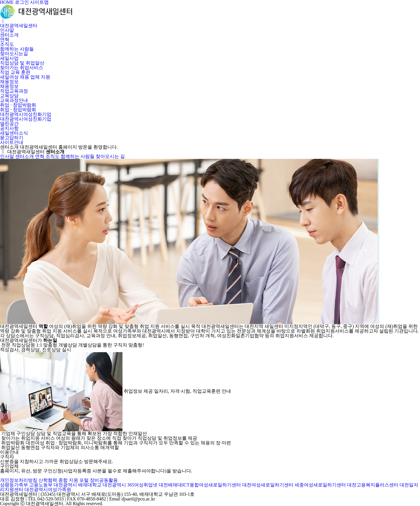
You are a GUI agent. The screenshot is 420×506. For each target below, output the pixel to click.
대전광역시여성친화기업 (26, 114)
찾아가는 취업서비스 (22, 68)
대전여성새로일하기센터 (268, 485)
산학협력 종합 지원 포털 (64, 480)
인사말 (7, 30)
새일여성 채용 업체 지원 (25, 77)
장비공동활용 (104, 480)
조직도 (7, 44)
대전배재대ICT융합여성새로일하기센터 (200, 485)
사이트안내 (12, 142)
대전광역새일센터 (19, 26)
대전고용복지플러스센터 (373, 485)
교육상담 (9, 96)
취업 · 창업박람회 (18, 105)
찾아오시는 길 (110, 156)
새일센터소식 (14, 133)
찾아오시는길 (14, 54)
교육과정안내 (14, 100)
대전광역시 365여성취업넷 (130, 485)
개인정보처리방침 (19, 480)
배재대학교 (90, 485)
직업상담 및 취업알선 (22, 63)
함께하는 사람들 (17, 49)
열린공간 (9, 124)
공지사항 (9, 128)
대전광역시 (65, 485)
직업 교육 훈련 (15, 72)
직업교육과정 (14, 91)
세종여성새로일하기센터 (320, 485)
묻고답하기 (12, 138)
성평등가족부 (14, 485)
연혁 (5, 40)
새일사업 (9, 58)
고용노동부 (41, 485)
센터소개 (9, 35)
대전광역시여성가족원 (48, 490)
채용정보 (9, 82)
